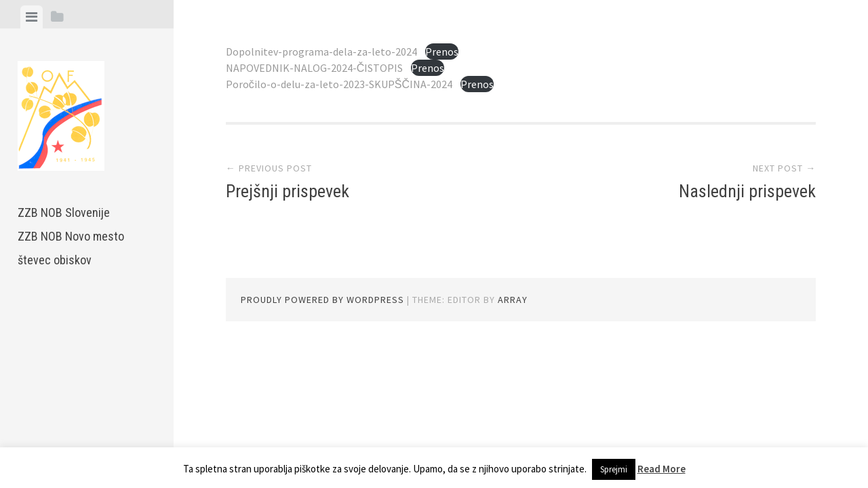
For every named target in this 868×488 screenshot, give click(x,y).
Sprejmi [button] (614, 469)
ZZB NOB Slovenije (64, 212)
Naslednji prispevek (747, 191)
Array (513, 300)
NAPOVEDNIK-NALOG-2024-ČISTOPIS (315, 68)
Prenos (442, 52)
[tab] (32, 17)
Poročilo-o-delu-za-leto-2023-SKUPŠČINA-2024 (339, 84)
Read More (662, 469)
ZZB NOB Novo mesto (71, 236)
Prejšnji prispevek (288, 191)
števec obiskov (55, 260)
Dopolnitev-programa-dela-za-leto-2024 (321, 52)
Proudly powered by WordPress (322, 300)
